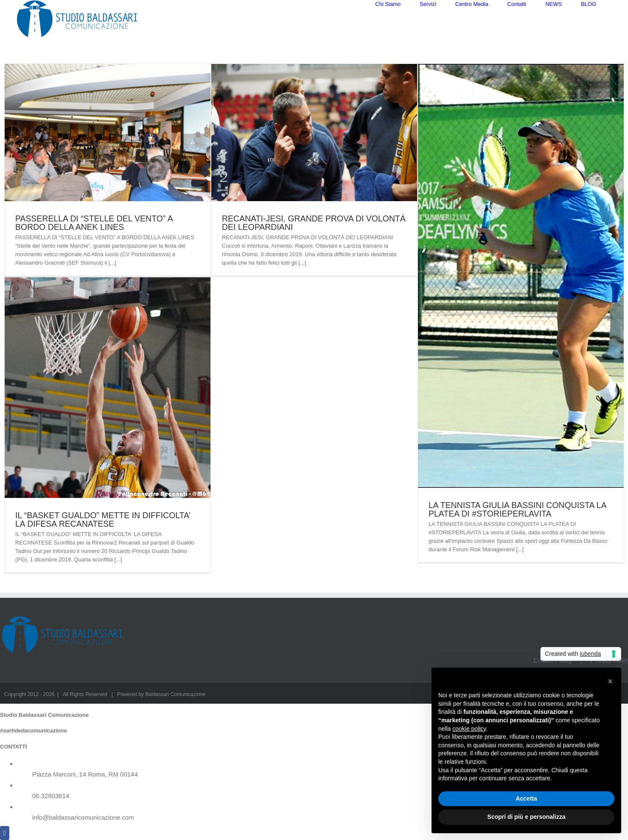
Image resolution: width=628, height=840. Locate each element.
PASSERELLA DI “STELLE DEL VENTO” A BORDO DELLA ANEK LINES (94, 235)
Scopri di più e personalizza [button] (526, 817)
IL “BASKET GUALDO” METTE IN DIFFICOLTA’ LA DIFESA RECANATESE (103, 532)
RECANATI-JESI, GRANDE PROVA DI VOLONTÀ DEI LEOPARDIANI (314, 235)
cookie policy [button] (469, 729)
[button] (610, 681)
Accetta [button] (527, 799)
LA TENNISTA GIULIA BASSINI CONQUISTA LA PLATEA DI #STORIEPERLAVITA (517, 522)
